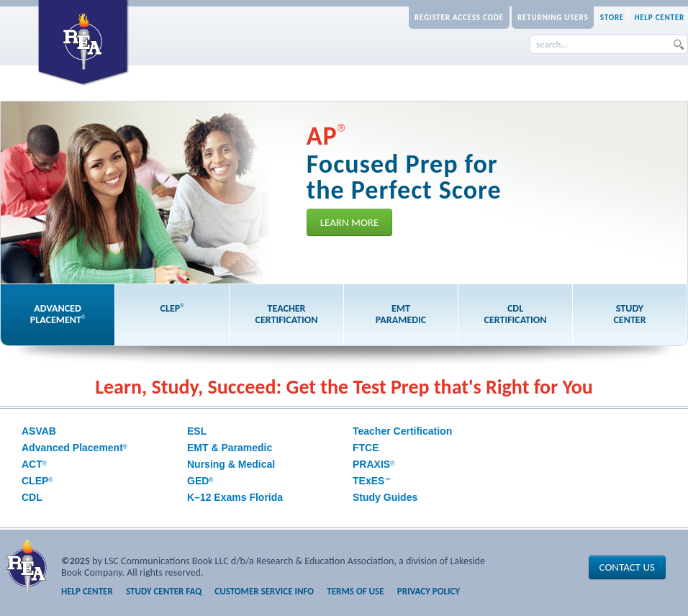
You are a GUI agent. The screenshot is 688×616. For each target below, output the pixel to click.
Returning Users (553, 18)
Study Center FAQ (164, 591)
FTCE (366, 448)
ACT (34, 464)
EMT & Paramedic (230, 448)
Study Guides (385, 497)
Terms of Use (355, 591)
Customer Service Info (264, 591)
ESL (197, 431)
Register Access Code (459, 18)
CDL (32, 497)
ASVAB (39, 431)
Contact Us (627, 567)
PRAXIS (374, 464)
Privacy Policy (429, 591)
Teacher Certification (402, 431)
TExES (372, 481)
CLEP (37, 481)
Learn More (350, 222)
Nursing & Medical (231, 464)
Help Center (659, 18)
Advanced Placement (74, 448)
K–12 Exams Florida (235, 497)
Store (612, 18)
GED (200, 481)
